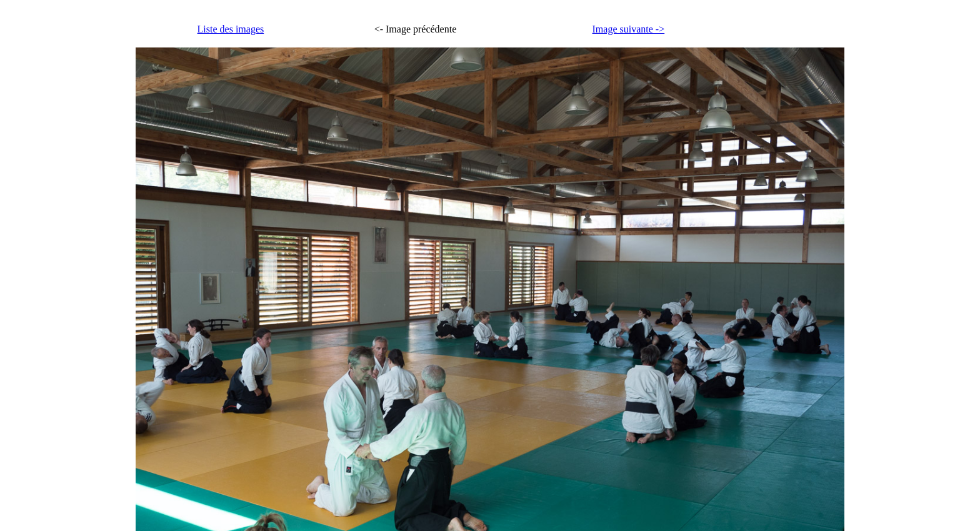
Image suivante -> (629, 29)
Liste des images (231, 29)
